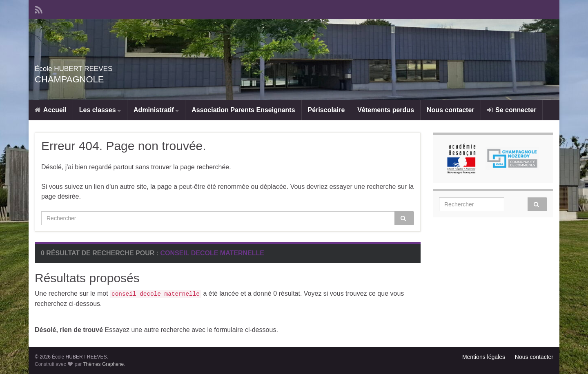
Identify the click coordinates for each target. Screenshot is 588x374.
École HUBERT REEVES (104, 66)
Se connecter (512, 110)
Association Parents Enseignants (243, 110)
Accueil (51, 110)
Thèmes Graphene (103, 364)
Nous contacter (450, 110)
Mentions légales (484, 357)
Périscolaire (326, 110)
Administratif (156, 110)
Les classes (100, 110)
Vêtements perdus (386, 110)
